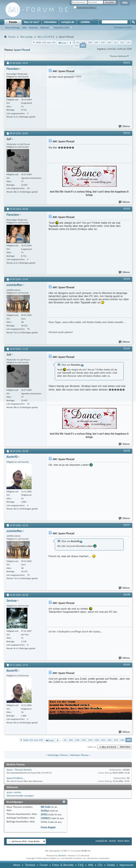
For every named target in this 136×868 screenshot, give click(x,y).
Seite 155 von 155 (46, 42)
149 (103, 42)
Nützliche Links (62, 28)
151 (115, 42)
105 (83, 42)
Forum (13, 22)
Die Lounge (26, 37)
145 (96, 42)
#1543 (127, 209)
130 (90, 42)
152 (122, 42)
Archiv (112, 841)
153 (128, 42)
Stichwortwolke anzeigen (20, 796)
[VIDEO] (45, 818)
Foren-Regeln (48, 827)
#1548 (127, 595)
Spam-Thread (22, 50)
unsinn (17, 792)
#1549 (127, 665)
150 (109, 42)
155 (83, 45)
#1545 (127, 348)
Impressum (126, 865)
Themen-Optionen (118, 56)
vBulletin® (63, 856)
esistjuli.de (68, 22)
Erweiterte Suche (123, 27)
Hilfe (125, 3)
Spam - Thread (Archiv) (19, 770)
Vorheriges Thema (58, 755)
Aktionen (45, 28)
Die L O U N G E (46, 37)
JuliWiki (85, 22)
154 (76, 45)
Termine (30, 865)
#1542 (127, 133)
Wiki (91, 865)
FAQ (81, 865)
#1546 (127, 451)
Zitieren (124, 126)
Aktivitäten (50, 22)
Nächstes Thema (79, 755)
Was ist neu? (32, 22)
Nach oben (125, 747)
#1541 (127, 63)
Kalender (33, 28)
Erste (62, 43)
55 (78, 42)
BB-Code (46, 807)
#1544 (127, 279)
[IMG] (44, 814)
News (17, 865)
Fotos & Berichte (63, 865)
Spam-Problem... (16, 778)
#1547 (127, 525)
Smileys (45, 811)
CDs (100, 865)
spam (10, 792)
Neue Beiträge (13, 28)
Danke (111, 865)
